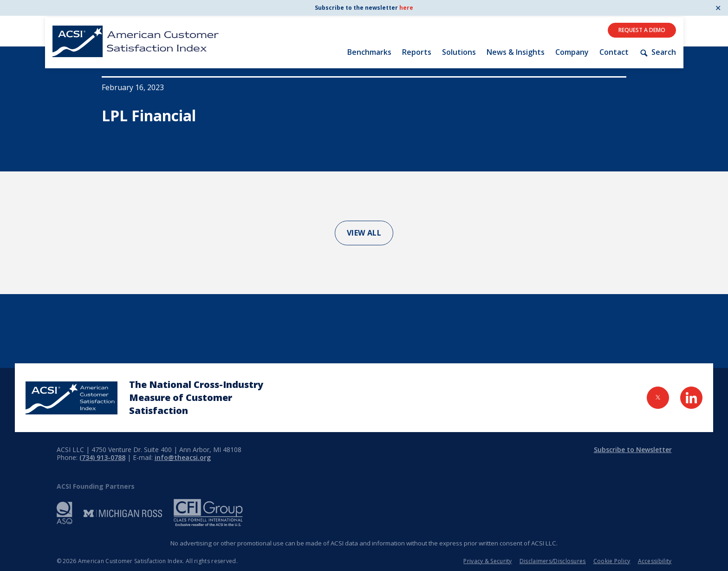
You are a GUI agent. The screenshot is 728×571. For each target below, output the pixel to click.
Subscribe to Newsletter (633, 450)
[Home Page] (71, 398)
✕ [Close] (718, 8)
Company (572, 52)
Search (657, 52)
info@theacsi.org (183, 457)
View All (364, 233)
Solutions (459, 52)
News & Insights (516, 52)
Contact (614, 52)
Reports (417, 52)
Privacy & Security (487, 561)
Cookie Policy (612, 561)
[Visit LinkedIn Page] (691, 398)
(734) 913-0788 (102, 457)
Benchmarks (369, 52)
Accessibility (655, 561)
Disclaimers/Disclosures (553, 561)
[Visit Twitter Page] (658, 398)
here (406, 8)
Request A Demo (642, 30)
